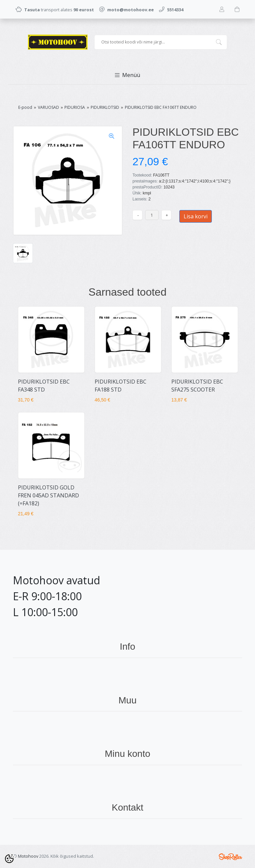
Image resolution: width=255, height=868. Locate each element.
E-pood (25, 107)
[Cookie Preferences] (9, 859)
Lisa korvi (196, 216)
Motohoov (28, 856)
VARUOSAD (48, 107)
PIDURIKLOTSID (105, 107)
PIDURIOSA (75, 107)
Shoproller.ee (230, 857)
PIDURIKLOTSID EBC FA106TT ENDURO (161, 107)
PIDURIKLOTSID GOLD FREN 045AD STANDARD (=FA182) (48, 495)
